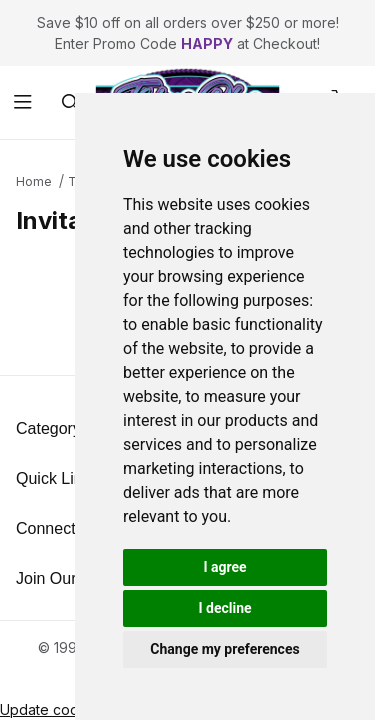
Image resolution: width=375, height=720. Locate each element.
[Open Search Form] (70, 102)
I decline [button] (224, 608)
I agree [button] (224, 567)
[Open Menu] (23, 102)
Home (34, 181)
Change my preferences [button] (224, 649)
